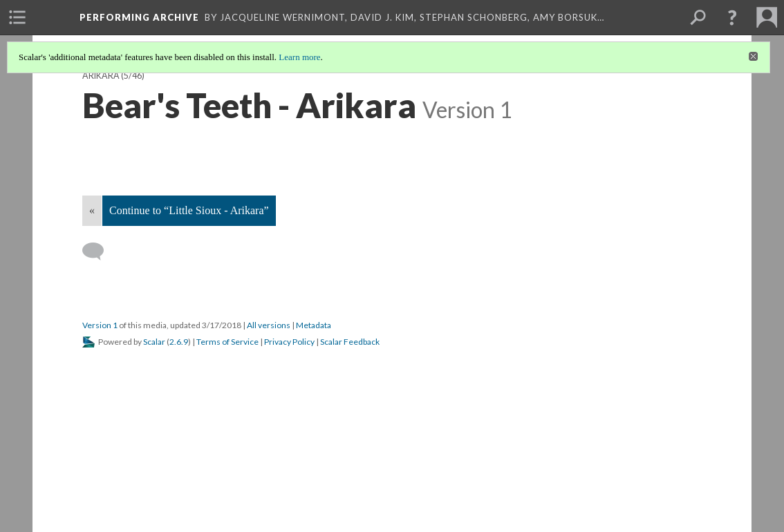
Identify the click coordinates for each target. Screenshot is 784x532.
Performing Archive (139, 17)
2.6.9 (179, 342)
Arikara (101, 76)
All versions (269, 325)
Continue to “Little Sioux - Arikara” (189, 210)
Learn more (299, 57)
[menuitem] (17, 17)
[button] (732, 17)
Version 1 (100, 325)
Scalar (154, 342)
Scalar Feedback (350, 342)
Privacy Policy (289, 342)
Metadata (314, 325)
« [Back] (92, 210)
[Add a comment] (99, 251)
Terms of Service (227, 342)
